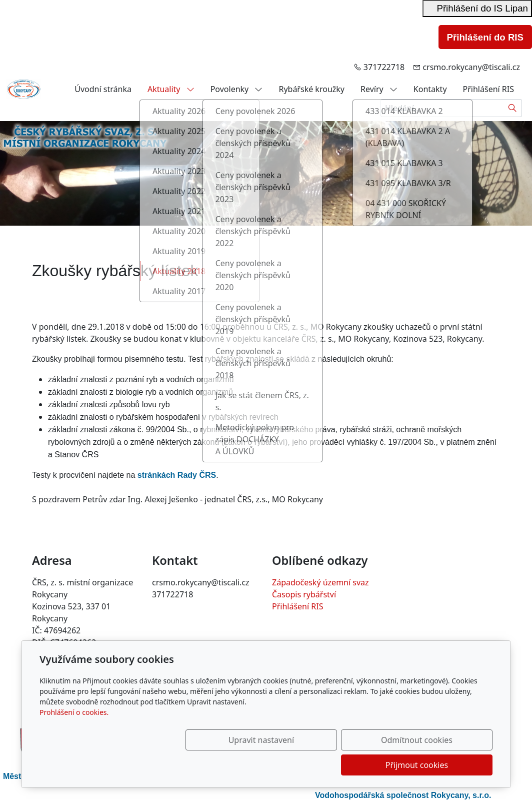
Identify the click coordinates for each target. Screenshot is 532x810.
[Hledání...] (442, 108)
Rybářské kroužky (311, 89)
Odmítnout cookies (345, 765)
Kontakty (430, 89)
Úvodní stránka (103, 89)
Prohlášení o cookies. (74, 737)
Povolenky (237, 89)
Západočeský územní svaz (320, 582)
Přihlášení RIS (488, 89)
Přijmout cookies (444, 765)
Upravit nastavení (244, 765)
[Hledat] (513, 108)
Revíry (379, 89)
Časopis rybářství (304, 594)
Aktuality (171, 89)
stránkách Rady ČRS (177, 475)
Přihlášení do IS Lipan (477, 8)
